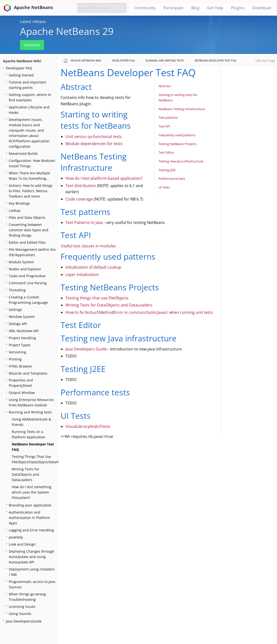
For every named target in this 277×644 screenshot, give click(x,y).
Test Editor (166, 152)
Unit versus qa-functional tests (94, 137)
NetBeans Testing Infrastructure (182, 109)
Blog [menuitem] (195, 8)
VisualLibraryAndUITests (88, 426)
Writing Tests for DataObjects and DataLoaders (109, 305)
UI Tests (164, 187)
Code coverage (79, 199)
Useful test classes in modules (88, 246)
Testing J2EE (167, 170)
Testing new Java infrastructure (181, 161)
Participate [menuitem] (173, 8)
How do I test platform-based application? (104, 178)
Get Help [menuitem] (215, 8)
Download (32, 45)
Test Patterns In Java (84, 222)
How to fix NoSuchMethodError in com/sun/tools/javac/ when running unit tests (139, 312)
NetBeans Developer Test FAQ (216, 60)
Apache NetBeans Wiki (22, 61)
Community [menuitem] (145, 8)
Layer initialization (82, 274)
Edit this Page (265, 61)
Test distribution (81, 186)
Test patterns (168, 117)
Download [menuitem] (262, 8)
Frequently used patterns (177, 135)
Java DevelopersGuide (24, 621)
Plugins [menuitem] (238, 8)
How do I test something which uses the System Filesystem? (32, 492)
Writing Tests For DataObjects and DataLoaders (26, 474)
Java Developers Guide (86, 349)
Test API (164, 126)
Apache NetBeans (27, 7)
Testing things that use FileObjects (97, 298)
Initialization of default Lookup (93, 267)
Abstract (165, 86)
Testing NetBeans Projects (177, 144)
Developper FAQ (19, 68)
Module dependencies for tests (94, 144)
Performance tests (172, 179)
